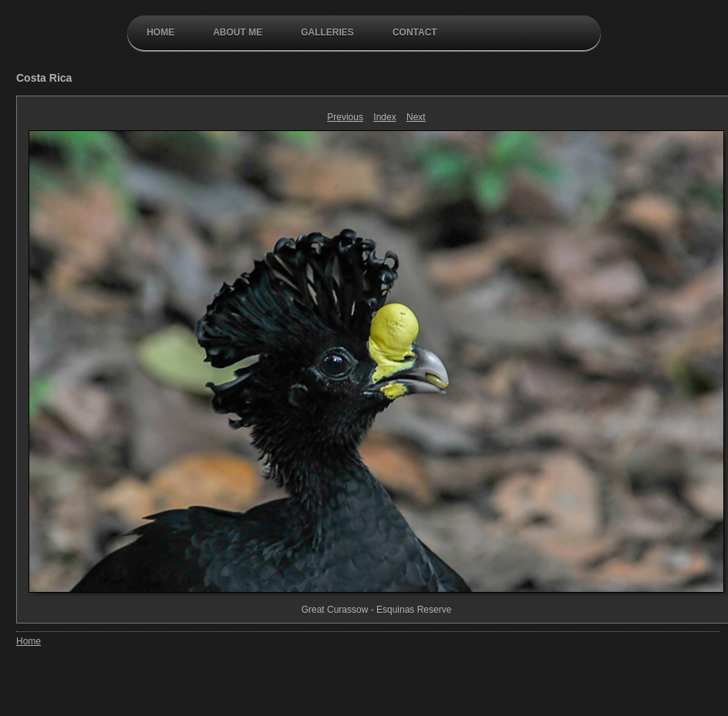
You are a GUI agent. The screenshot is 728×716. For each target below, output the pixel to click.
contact (415, 32)
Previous (345, 117)
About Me (238, 32)
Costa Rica (44, 78)
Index (384, 117)
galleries (327, 32)
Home (160, 32)
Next (416, 117)
